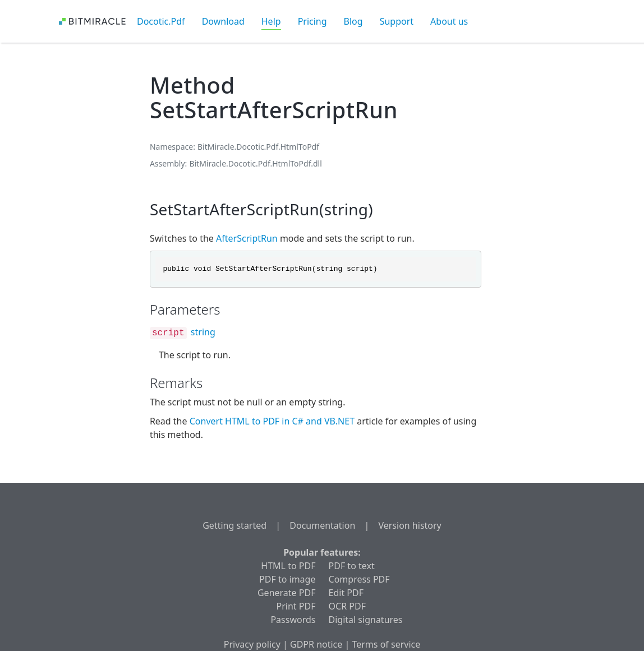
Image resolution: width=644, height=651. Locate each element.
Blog (353, 21)
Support (397, 21)
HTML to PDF (288, 566)
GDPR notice (316, 644)
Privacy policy (252, 644)
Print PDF (296, 606)
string (203, 332)
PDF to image (287, 579)
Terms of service (386, 644)
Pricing (312, 21)
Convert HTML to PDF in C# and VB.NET (272, 421)
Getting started (234, 525)
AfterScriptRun (247, 238)
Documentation (322, 525)
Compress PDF (359, 579)
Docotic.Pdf (161, 21)
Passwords (293, 620)
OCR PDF (347, 606)
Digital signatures (366, 620)
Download (223, 21)
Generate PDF (286, 593)
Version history (410, 525)
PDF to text (352, 566)
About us (449, 21)
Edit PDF (346, 593)
